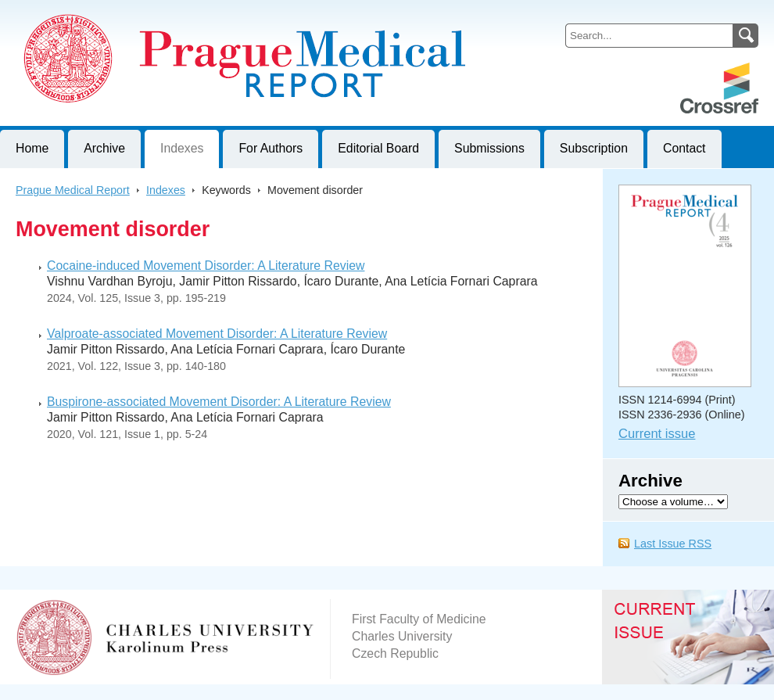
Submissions (489, 148)
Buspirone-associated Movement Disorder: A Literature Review (219, 402)
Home (32, 148)
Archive (104, 148)
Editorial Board (378, 148)
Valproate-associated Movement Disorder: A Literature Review (217, 334)
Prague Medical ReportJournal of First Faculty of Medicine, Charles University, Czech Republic (192, 13)
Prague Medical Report (73, 190)
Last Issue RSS (673, 544)
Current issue (657, 434)
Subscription (594, 148)
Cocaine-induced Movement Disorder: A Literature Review (206, 266)
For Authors (271, 148)
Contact (684, 148)
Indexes (182, 148)
